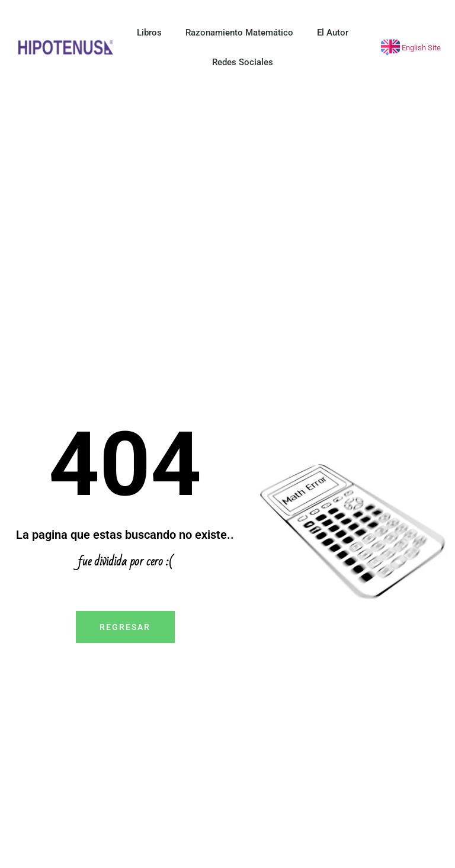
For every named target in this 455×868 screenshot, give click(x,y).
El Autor (333, 33)
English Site (420, 48)
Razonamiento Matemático (239, 33)
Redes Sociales (243, 62)
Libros (149, 33)
